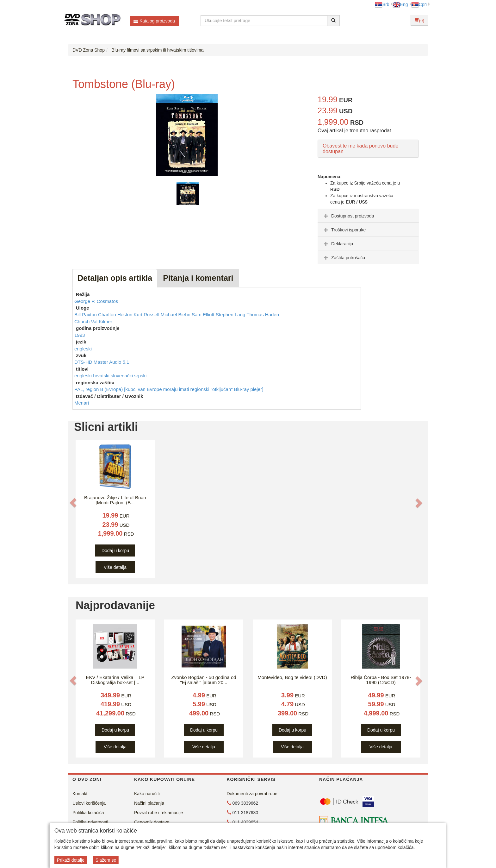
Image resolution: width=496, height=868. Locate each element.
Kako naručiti (147, 794)
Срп (419, 4)
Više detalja (115, 567)
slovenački (122, 376)
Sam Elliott (204, 314)
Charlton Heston (116, 314)
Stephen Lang (231, 314)
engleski (83, 349)
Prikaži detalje (71, 860)
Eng (400, 4)
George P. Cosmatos (96, 301)
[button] (73, 502)
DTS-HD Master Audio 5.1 (102, 362)
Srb (382, 4)
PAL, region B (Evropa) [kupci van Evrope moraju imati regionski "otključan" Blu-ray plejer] (169, 389)
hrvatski (102, 376)
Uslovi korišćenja (89, 803)
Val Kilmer (102, 321)
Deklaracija (338, 244)
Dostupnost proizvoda (348, 216)
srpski (140, 376)
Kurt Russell (147, 314)
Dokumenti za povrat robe (252, 794)
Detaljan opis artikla (115, 278)
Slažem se (106, 860)
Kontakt (80, 794)
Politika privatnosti (90, 822)
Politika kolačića (88, 813)
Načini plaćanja (149, 803)
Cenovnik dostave (152, 822)
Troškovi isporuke (344, 230)
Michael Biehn (176, 314)
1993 (80, 335)
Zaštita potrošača (344, 258)
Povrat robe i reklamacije (158, 813)
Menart (82, 403)
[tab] (368, 216)
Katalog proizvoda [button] (154, 21)
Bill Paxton (86, 314)
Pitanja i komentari (198, 278)
